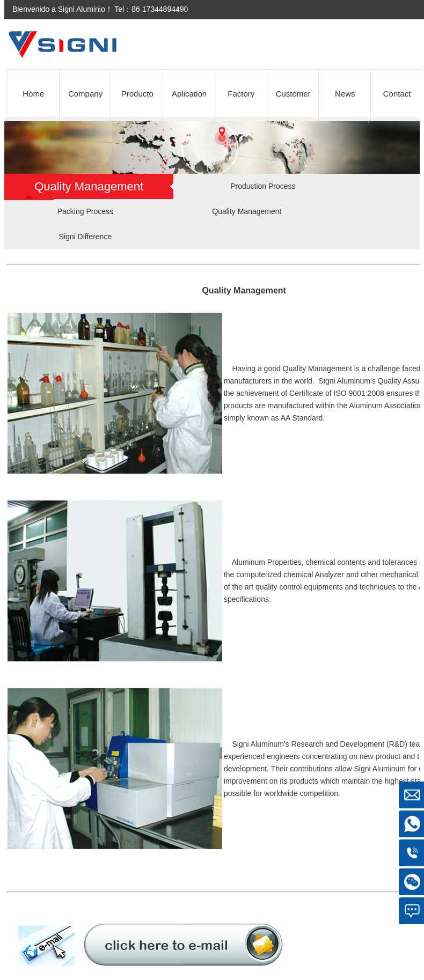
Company (85, 94)
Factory (241, 94)
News (345, 94)
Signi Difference (86, 237)
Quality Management (247, 211)
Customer (293, 94)
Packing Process (85, 211)
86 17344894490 (160, 9)
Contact (397, 94)
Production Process (263, 186)
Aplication (189, 94)
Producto (137, 94)
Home (33, 94)
